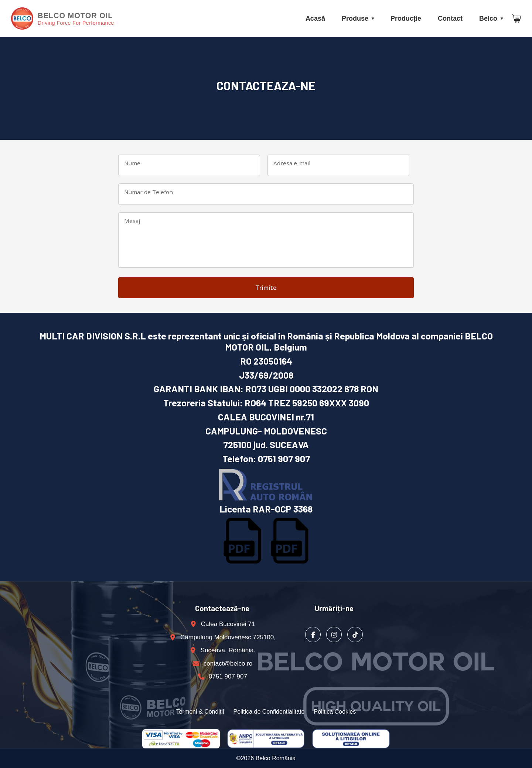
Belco (488, 18)
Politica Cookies (335, 712)
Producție (406, 18)
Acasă (315, 18)
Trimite (266, 288)
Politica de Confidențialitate (269, 712)
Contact (450, 18)
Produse (355, 18)
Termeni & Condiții (200, 712)
